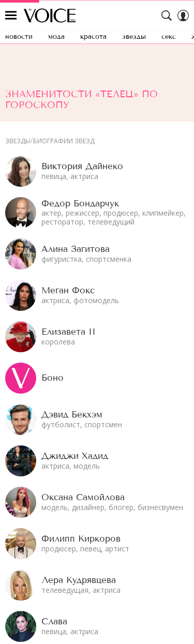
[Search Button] (167, 16)
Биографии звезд (64, 141)
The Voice (50, 16)
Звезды (18, 141)
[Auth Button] (183, 16)
